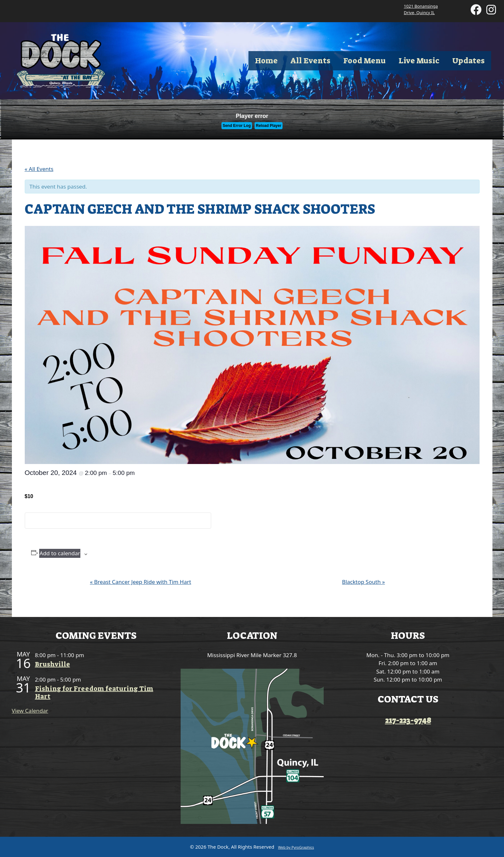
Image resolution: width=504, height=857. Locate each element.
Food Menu (364, 61)
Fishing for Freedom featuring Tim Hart (94, 692)
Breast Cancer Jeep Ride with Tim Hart (141, 582)
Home (266, 61)
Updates (468, 61)
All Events (310, 61)
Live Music (419, 61)
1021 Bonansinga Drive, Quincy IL (421, 9)
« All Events (39, 169)
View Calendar (30, 711)
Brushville (53, 664)
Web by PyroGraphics (296, 847)
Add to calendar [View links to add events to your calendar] (60, 553)
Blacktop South (363, 582)
